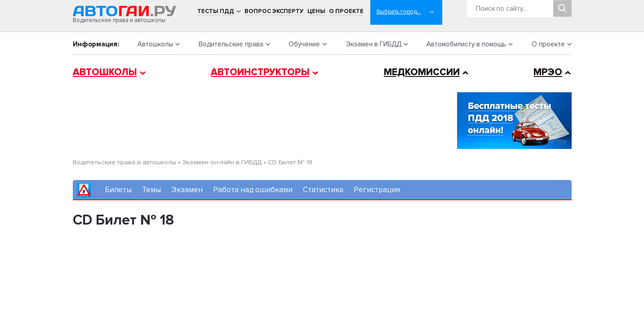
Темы (151, 190)
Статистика (323, 190)
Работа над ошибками (253, 190)
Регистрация (377, 190)
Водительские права (231, 44)
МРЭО (548, 72)
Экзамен (187, 190)
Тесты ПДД (216, 11)
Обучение (304, 44)
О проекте (346, 11)
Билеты (118, 190)
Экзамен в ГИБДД (373, 44)
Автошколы (155, 44)
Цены (316, 11)
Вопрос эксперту (274, 11)
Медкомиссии (422, 72)
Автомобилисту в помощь (466, 44)
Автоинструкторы (260, 72)
